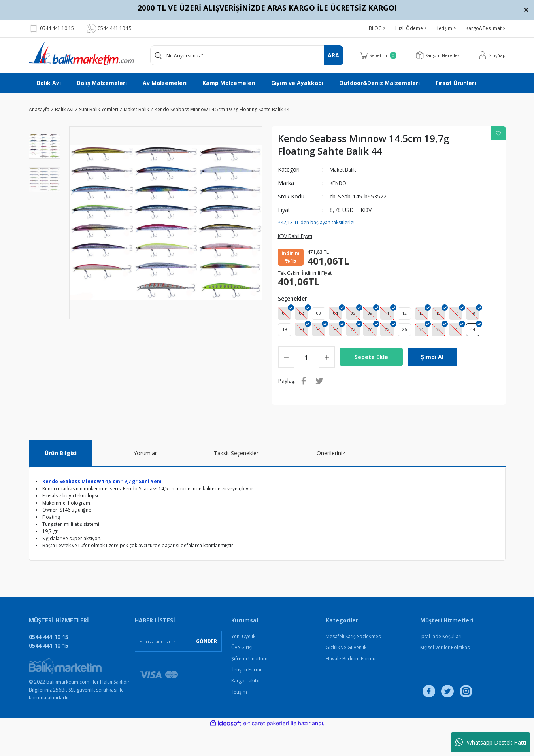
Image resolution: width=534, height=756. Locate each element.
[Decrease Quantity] (286, 384)
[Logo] (81, 53)
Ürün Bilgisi (61, 480)
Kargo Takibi (245, 708)
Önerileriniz (331, 480)
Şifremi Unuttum (249, 685)
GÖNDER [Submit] (207, 668)
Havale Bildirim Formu (351, 685)
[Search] (247, 55)
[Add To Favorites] (498, 133)
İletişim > (446, 28)
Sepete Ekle (371, 384)
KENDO (340, 183)
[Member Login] (491, 55)
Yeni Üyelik (243, 663)
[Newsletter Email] (178, 668)
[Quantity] (307, 384)
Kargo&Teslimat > (486, 28)
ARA (333, 55)
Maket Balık (345, 169)
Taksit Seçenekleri (237, 480)
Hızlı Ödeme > (411, 28)
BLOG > (377, 28)
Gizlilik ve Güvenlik (346, 674)
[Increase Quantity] (327, 384)
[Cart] (371, 55)
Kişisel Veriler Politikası (445, 674)
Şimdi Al (432, 384)
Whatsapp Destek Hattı (491, 742)
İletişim (239, 719)
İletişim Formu (247, 696)
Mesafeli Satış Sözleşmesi (354, 663)
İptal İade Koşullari (441, 663)
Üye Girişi (242, 674)
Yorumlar (145, 480)
